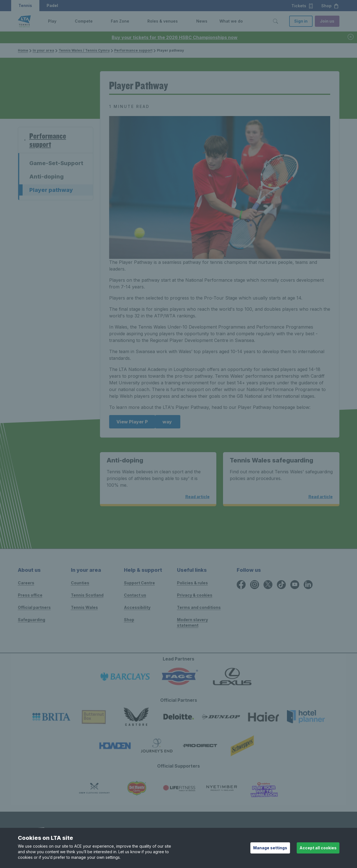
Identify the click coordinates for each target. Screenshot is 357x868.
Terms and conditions (199, 607)
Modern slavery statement (192, 622)
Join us (327, 21)
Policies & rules (192, 583)
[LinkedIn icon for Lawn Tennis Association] (308, 585)
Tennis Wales (84, 607)
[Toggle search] (275, 21)
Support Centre (139, 583)
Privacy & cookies (195, 595)
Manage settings (270, 848)
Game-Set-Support (56, 163)
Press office (30, 595)
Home (23, 50)
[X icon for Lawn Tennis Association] (268, 585)
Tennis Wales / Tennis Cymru (82, 50)
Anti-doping (46, 177)
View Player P (132, 422)
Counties (80, 583)
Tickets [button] (302, 6)
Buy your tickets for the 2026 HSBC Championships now (175, 37)
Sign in (301, 21)
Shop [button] (330, 6)
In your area (42, 50)
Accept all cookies (318, 848)
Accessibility (137, 607)
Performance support (132, 50)
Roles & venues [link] (163, 21)
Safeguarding (32, 620)
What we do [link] (231, 21)
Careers (26, 583)
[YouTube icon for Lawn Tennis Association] (295, 585)
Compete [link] (84, 21)
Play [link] (52, 21)
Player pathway (51, 190)
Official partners (34, 607)
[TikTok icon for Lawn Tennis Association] (281, 585)
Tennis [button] (25, 5)
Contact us (135, 595)
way (168, 422)
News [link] (202, 21)
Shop (129, 620)
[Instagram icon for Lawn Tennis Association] (255, 585)
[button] (61, 21)
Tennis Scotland (87, 595)
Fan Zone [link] (120, 21)
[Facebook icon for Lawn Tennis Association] (241, 585)
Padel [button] (52, 5)
